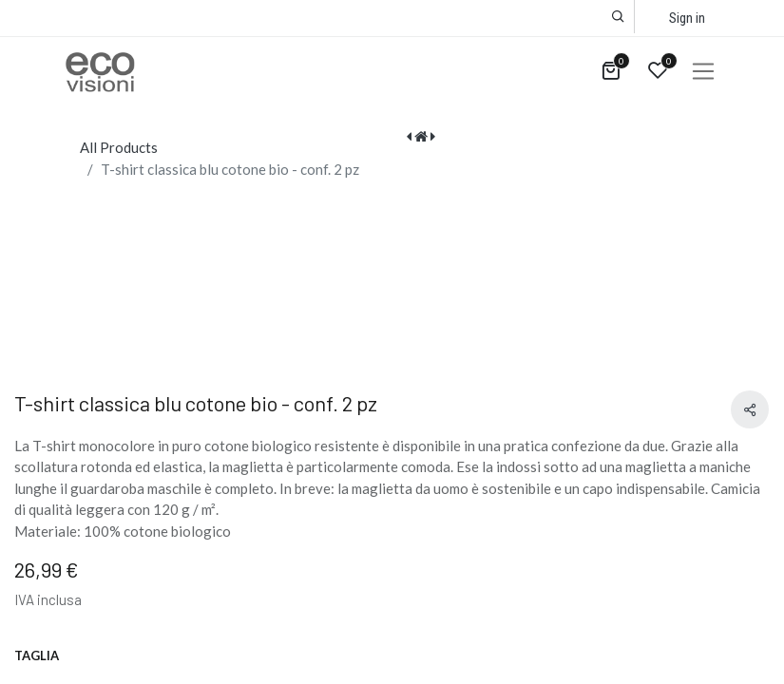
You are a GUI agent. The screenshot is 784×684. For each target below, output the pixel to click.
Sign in (687, 18)
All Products (119, 147)
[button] (618, 17)
